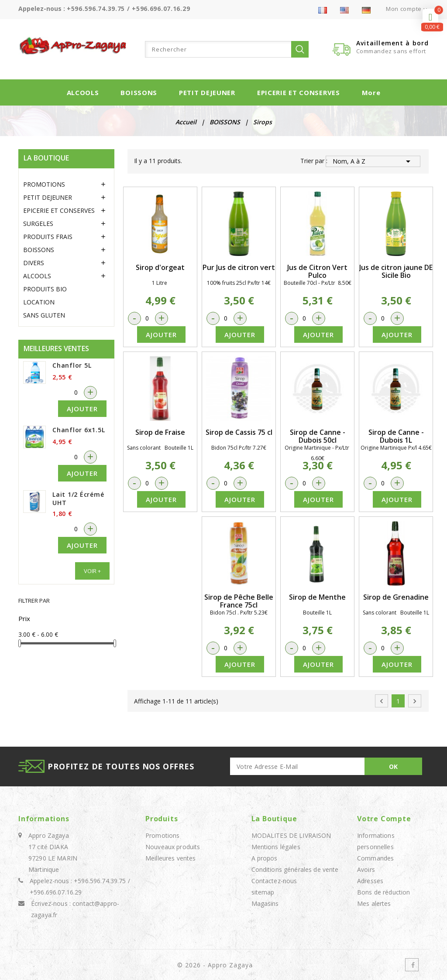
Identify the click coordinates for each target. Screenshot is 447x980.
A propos (265, 858)
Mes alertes (374, 903)
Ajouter (82, 409)
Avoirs (366, 869)
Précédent (382, 701)
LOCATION (39, 302)
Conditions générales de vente (295, 869)
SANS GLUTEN (44, 315)
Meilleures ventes (170, 858)
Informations (44, 819)
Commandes (375, 858)
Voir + (92, 571)
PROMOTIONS (44, 184)
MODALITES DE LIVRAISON (291, 835)
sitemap (263, 892)
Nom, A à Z (373, 161)
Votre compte (384, 819)
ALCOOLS (83, 92)
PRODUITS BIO (45, 289)
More (371, 92)
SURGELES (38, 224)
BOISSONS (139, 92)
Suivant (415, 701)
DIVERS (34, 263)
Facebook (412, 965)
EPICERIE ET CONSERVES (299, 92)
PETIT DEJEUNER (207, 92)
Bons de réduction (383, 892)
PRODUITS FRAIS (48, 237)
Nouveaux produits (173, 847)
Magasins (265, 903)
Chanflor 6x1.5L (79, 430)
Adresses (370, 881)
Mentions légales (276, 847)
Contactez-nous (274, 881)
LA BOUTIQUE (46, 158)
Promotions (162, 835)
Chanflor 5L (72, 365)
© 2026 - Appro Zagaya (215, 965)
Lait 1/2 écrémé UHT (78, 499)
